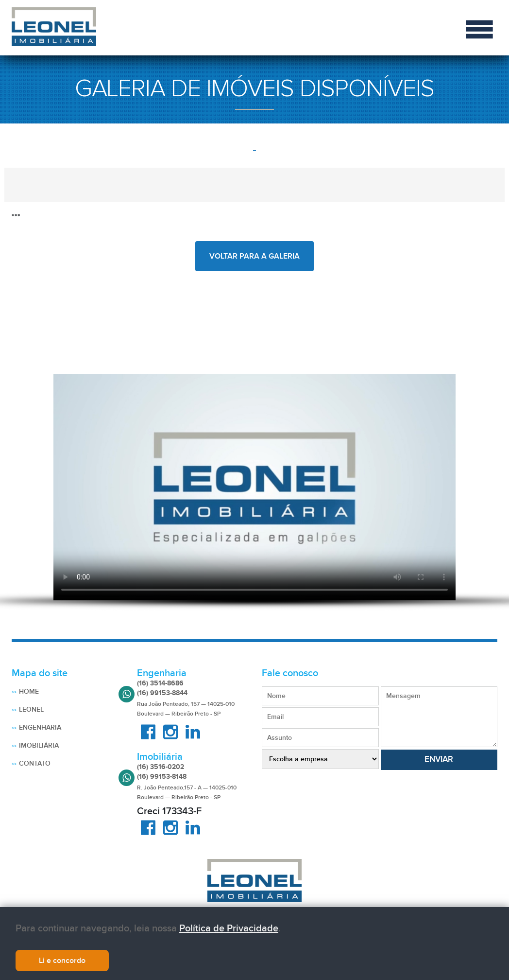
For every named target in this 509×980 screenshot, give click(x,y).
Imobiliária (39, 745)
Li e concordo (62, 961)
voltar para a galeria (254, 256)
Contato (35, 763)
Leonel (31, 709)
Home (29, 691)
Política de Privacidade (229, 928)
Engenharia (40, 727)
